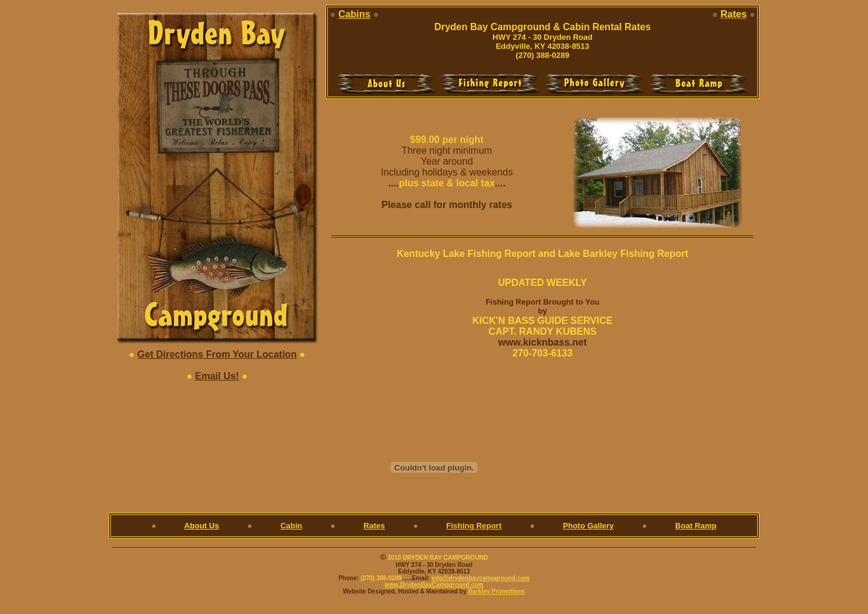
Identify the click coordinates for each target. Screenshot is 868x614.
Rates (374, 526)
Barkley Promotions (497, 591)
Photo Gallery (589, 526)
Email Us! (217, 376)
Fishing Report (474, 526)
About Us (202, 526)
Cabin (291, 526)
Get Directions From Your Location (217, 354)
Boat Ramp (696, 526)
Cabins (354, 14)
